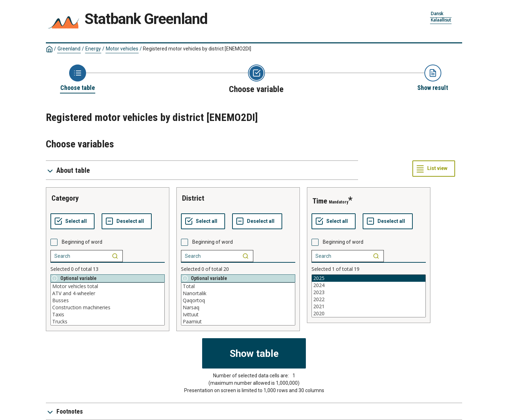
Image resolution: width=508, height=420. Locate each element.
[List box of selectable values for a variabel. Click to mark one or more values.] (108, 304)
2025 (369, 278)
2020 (369, 314)
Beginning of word (82, 242)
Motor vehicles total (108, 286)
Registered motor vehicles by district (197, 49)
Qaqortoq (238, 300)
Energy (93, 49)
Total (238, 286)
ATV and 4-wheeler (108, 293)
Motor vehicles (122, 49)
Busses (108, 300)
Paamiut (238, 322)
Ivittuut (238, 315)
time (320, 201)
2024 (369, 285)
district (193, 198)
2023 (369, 292)
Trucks (108, 322)
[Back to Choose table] (78, 78)
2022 (369, 299)
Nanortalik (238, 293)
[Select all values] (72, 221)
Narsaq (238, 308)
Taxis (108, 315)
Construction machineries (108, 308)
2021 (369, 306)
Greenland (69, 49)
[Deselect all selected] (127, 221)
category (65, 198)
